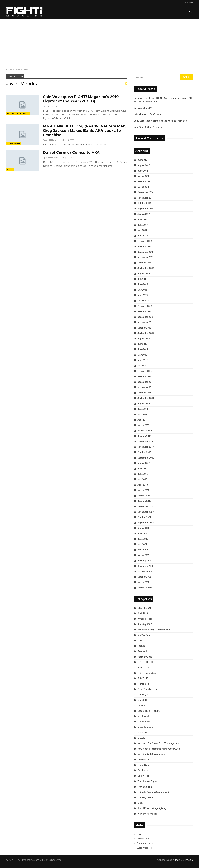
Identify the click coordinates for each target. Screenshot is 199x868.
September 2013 (146, 268)
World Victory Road (148, 814)
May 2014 (142, 230)
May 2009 (142, 544)
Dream (141, 640)
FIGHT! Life (143, 668)
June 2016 (143, 171)
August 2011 (144, 404)
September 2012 (146, 333)
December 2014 (145, 192)
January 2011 (144, 436)
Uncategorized (145, 797)
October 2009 (144, 517)
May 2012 (142, 355)
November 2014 (146, 198)
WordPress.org (144, 848)
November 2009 (146, 512)
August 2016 (144, 165)
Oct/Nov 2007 (144, 760)
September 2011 (146, 398)
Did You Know (145, 635)
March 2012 (143, 366)
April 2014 (143, 236)
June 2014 (143, 225)
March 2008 (143, 582)
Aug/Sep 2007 (145, 624)
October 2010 (144, 452)
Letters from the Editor (150, 711)
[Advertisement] (99, 42)
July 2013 (142, 279)
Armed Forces (145, 619)
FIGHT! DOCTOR (146, 662)
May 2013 (142, 290)
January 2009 (144, 561)
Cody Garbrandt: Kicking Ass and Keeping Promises (160, 121)
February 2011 (145, 431)
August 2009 (144, 528)
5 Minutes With (145, 608)
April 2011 (143, 420)
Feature (141, 646)
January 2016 (144, 181)
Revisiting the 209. (143, 108)
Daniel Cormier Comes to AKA (71, 153)
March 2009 (143, 555)
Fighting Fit (143, 684)
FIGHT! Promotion (147, 673)
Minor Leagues (145, 727)
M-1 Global (143, 716)
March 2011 (143, 425)
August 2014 (144, 214)
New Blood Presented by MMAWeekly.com (159, 749)
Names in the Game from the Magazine (158, 743)
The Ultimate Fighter (148, 781)
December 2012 (145, 317)
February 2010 (145, 496)
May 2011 (142, 414)
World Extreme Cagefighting (152, 808)
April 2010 (143, 485)
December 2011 (145, 382)
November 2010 (146, 447)
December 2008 (145, 566)
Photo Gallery (145, 765)
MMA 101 (142, 733)
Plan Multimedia (184, 860)
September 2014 (146, 209)
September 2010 (146, 458)
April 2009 (143, 550)
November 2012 (146, 322)
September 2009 (146, 523)
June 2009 (143, 539)
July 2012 (142, 344)
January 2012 (144, 376)
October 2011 (144, 393)
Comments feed (145, 843)
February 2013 (145, 306)
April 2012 (143, 360)
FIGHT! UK (143, 678)
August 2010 (144, 463)
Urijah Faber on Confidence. (148, 114)
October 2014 (144, 203)
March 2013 (143, 301)
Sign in (189, 2)
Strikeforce (14, 143)
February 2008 (145, 588)
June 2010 (143, 474)
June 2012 (143, 349)
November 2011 (146, 387)
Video (10, 170)
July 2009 (142, 534)
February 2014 (145, 241)
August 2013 (144, 274)
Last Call (142, 706)
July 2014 (142, 219)
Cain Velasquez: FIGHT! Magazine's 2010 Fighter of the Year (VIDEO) (81, 99)
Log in (140, 834)
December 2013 (145, 252)
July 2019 (142, 160)
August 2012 (144, 339)
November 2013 (146, 257)
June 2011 (143, 409)
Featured (142, 651)
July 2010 (142, 469)
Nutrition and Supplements (151, 754)
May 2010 (142, 479)
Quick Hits (143, 770)
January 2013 (144, 311)
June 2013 (143, 284)
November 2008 (146, 572)
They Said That (145, 787)
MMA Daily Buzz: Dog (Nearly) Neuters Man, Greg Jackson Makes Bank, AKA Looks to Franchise (85, 131)
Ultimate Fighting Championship (18, 114)
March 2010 (143, 490)
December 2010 (145, 442)
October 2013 (144, 263)
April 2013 (143, 295)
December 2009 (145, 506)
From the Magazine (148, 689)
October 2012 (144, 328)
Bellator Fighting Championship (154, 630)
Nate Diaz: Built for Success (148, 127)
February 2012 (145, 371)
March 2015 (143, 187)
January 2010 (144, 501)
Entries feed (143, 839)
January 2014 (144, 247)
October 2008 (144, 577)
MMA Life (142, 738)
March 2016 (143, 176)
